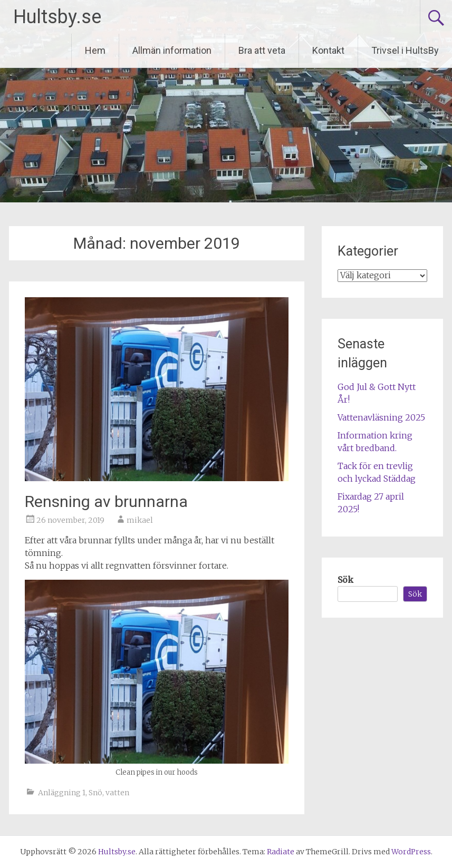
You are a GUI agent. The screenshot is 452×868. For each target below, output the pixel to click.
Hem (95, 50)
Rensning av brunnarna (106, 501)
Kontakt (328, 50)
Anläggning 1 (62, 793)
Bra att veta (262, 50)
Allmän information (172, 50)
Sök (345, 580)
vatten (117, 793)
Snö (95, 793)
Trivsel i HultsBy (405, 50)
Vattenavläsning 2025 (381, 417)
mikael (140, 520)
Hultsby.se (57, 17)
